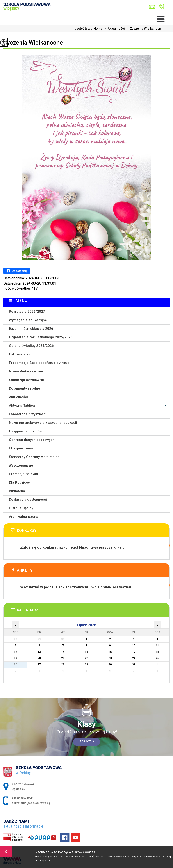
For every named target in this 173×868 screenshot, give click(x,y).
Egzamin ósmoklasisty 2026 (31, 329)
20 (39, 658)
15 (86, 652)
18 (157, 652)
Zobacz (87, 742)
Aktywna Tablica (22, 406)
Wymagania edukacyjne (28, 320)
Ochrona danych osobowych (32, 440)
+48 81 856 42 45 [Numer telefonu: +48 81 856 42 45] (23, 798)
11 (157, 646)
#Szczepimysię (21, 465)
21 (63, 658)
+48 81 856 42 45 (162, 7)
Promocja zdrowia (24, 474)
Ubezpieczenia (21, 448)
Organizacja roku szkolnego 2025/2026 (41, 337)
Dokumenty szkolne (25, 388)
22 (86, 658)
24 (134, 658)
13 (39, 652)
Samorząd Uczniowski (26, 380)
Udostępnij (17, 271)
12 (16, 652)
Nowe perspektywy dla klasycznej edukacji (43, 423)
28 (63, 664)
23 (110, 658)
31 (134, 664)
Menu (22, 301)
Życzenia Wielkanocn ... (145, 29)
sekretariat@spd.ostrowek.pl (152, 7)
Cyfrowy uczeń (21, 354)
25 (157, 658)
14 (63, 652)
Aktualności (114, 29)
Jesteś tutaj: (84, 29)
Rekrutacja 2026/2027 (27, 312)
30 (110, 664)
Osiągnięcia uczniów (25, 431)
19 (16, 658)
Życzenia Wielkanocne (33, 43)
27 (39, 664)
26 (16, 664)
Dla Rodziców (20, 482)
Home (98, 29)
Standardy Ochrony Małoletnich (34, 457)
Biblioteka (17, 491)
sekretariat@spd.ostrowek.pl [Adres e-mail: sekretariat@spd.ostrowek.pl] (32, 803)
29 (86, 664)
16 (110, 652)
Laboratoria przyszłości (28, 414)
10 (134, 646)
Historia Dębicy (21, 508)
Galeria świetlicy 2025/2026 (31, 346)
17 (134, 652)
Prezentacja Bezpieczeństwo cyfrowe (39, 363)
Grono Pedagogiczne (26, 371)
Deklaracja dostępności (28, 500)
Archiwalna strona (24, 517)
